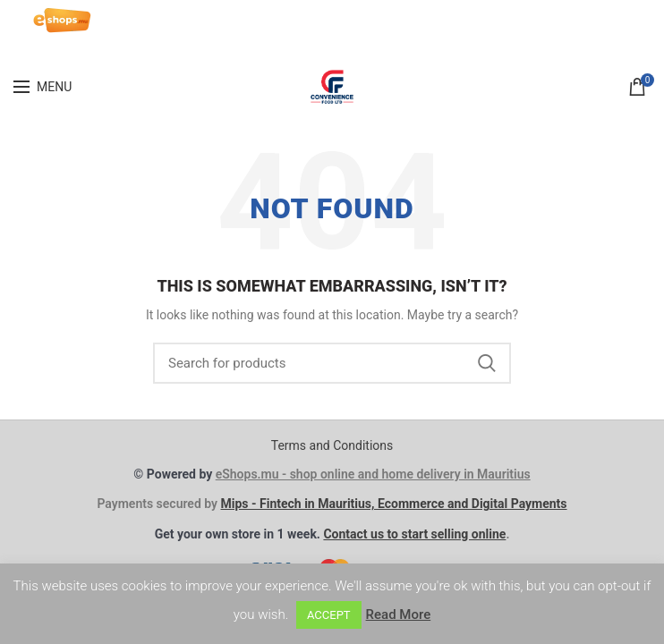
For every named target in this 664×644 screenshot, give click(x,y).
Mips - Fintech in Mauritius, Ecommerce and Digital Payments (393, 504)
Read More (399, 614)
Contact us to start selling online (414, 534)
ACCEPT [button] (329, 615)
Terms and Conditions (332, 445)
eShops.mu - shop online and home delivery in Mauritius (373, 474)
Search (487, 363)
